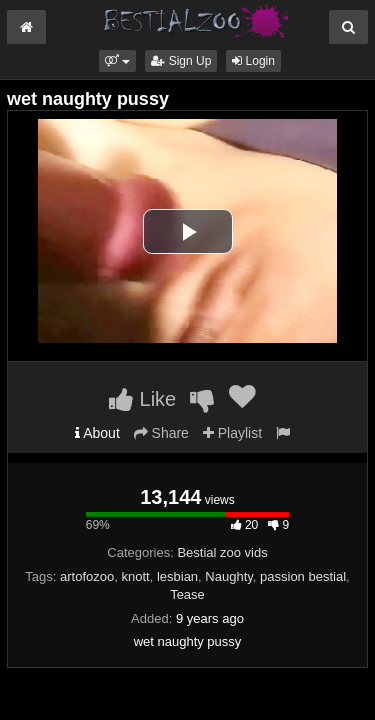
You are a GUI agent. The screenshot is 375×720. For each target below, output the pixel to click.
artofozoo (87, 576)
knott (135, 576)
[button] (117, 61)
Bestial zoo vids (222, 552)
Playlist (232, 433)
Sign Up (181, 61)
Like (142, 399)
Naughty (228, 576)
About (97, 433)
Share (161, 433)
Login (253, 61)
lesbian (177, 576)
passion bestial (303, 576)
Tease (187, 594)
